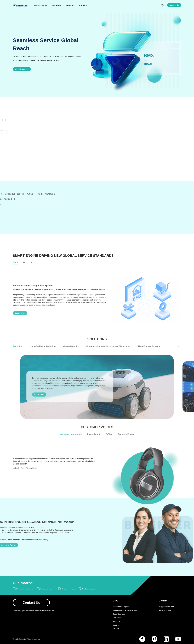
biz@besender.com (167, 607)
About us (70, 5)
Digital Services (119, 614)
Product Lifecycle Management (125, 610)
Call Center (117, 618)
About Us (116, 625)
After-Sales (39, 5)
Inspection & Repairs (121, 607)
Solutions (56, 5)
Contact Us (31, 602)
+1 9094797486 (165, 610)
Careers (83, 5)
